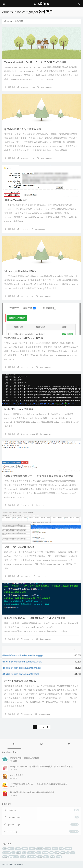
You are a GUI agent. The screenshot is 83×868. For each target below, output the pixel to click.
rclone (55, 849)
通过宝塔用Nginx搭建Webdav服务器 (24, 338)
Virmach (68, 849)
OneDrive (31, 853)
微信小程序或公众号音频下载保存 (23, 129)
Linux (18, 849)
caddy (59, 857)
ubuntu (40, 849)
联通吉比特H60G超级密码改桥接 (25, 758)
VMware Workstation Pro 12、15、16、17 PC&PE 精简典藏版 (35, 62)
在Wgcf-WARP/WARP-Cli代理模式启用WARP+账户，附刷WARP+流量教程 (41, 766)
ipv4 (39, 853)
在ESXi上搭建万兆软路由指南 (20, 681)
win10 (23, 857)
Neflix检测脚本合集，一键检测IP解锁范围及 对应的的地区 (35, 618)
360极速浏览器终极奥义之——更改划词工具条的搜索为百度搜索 (39, 476)
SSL (24, 853)
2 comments (40, 229)
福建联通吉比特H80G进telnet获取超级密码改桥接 (32, 792)
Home (8, 21)
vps (4, 849)
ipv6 (61, 849)
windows (7, 853)
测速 (5, 857)
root (73, 853)
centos (32, 849)
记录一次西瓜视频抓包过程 (19, 547)
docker (48, 849)
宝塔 (19, 853)
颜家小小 (12, 87)
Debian (11, 849)
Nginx (46, 857)
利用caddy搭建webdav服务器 (20, 271)
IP (68, 853)
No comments (46, 87)
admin (25, 849)
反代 (52, 857)
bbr (51, 853)
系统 (40, 857)
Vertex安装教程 (17, 775)
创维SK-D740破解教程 (16, 200)
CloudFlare (32, 857)
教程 (57, 853)
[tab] (14, 744)
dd (13, 853)
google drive (14, 857)
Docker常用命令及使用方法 (19, 409)
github (45, 853)
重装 (63, 853)
